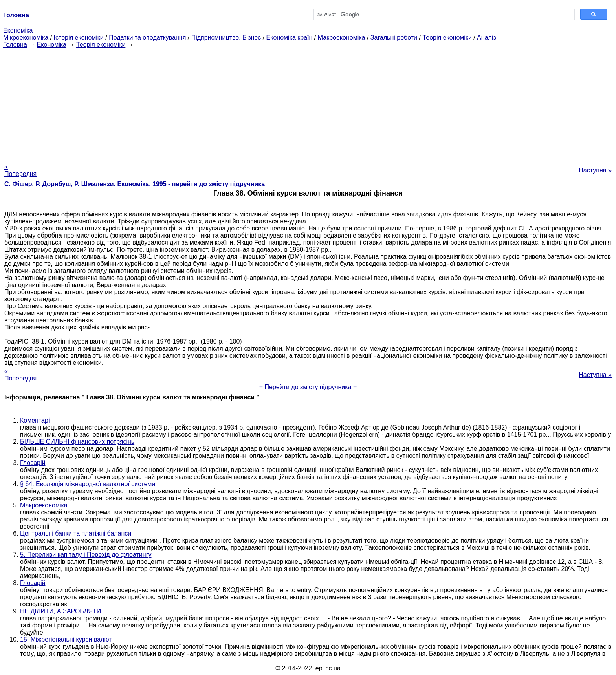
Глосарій (33, 463)
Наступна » (595, 170)
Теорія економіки (447, 37)
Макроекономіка (342, 37)
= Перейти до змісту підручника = (308, 387)
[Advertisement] (308, 103)
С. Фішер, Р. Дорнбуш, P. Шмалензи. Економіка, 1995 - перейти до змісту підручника (135, 184)
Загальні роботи (394, 37)
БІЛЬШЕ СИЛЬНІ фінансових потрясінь (77, 442)
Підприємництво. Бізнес (226, 37)
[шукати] (443, 15)
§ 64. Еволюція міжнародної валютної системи (88, 484)
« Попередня (20, 170)
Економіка (18, 30)
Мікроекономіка (26, 37)
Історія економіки (79, 37)
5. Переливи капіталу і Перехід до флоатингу (86, 555)
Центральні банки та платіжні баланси (76, 533)
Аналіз (487, 37)
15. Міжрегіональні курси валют (66, 639)
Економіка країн (290, 37)
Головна (15, 45)
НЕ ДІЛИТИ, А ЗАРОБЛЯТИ (60, 611)
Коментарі (35, 420)
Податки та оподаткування (147, 37)
